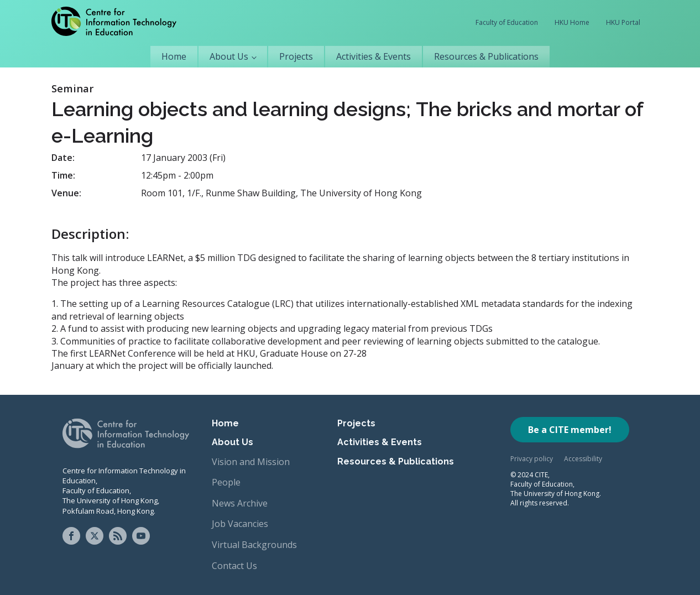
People (226, 482)
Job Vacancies (240, 524)
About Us (229, 56)
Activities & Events (373, 56)
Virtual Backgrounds (254, 545)
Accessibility (583, 459)
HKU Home (572, 22)
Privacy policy (532, 459)
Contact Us (234, 566)
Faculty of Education (507, 22)
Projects (296, 56)
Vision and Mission (251, 462)
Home (174, 56)
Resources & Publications (486, 56)
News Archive (240, 503)
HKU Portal (623, 22)
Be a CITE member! (570, 430)
